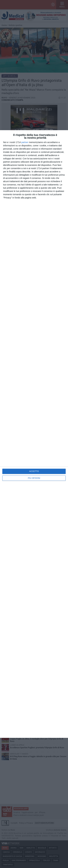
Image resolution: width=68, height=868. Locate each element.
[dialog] (34, 434)
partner (25, 142)
